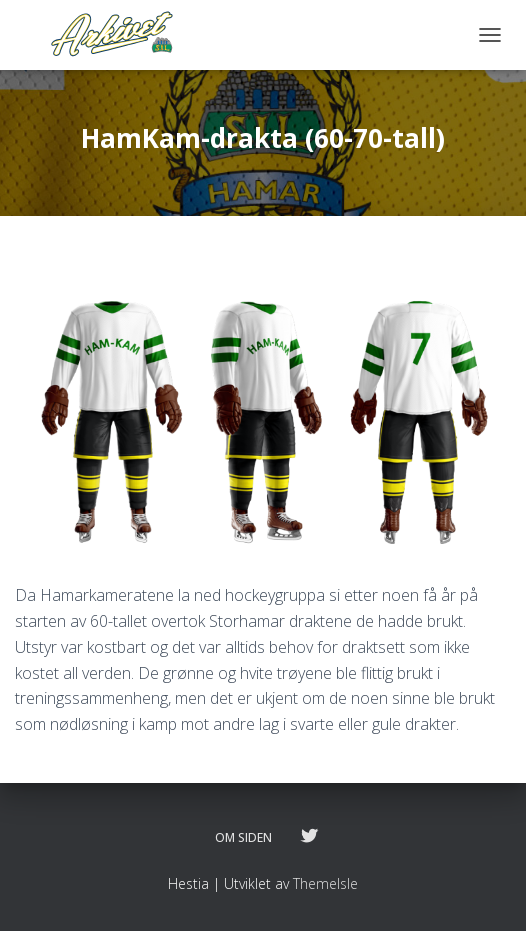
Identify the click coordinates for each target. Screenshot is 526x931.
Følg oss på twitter (309, 837)
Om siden (243, 837)
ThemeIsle (325, 883)
